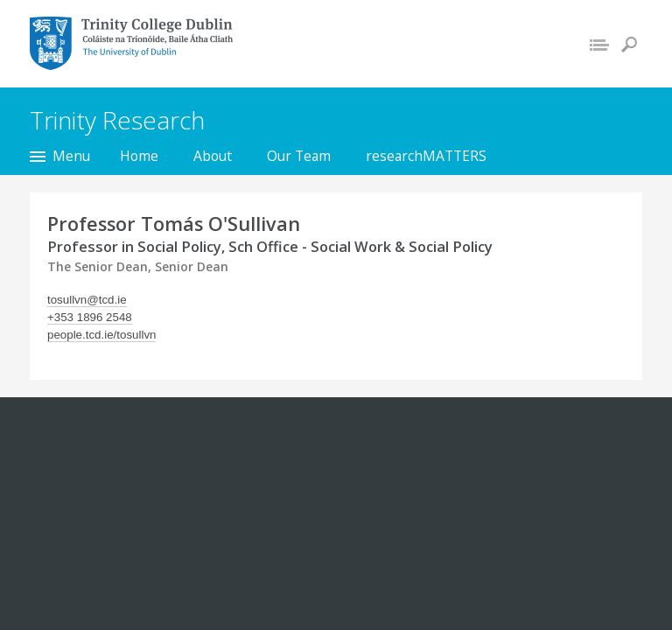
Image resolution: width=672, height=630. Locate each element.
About (213, 156)
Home (139, 156)
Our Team (299, 156)
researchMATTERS (426, 156)
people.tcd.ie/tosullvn (101, 335)
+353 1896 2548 (90, 317)
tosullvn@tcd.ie (87, 300)
